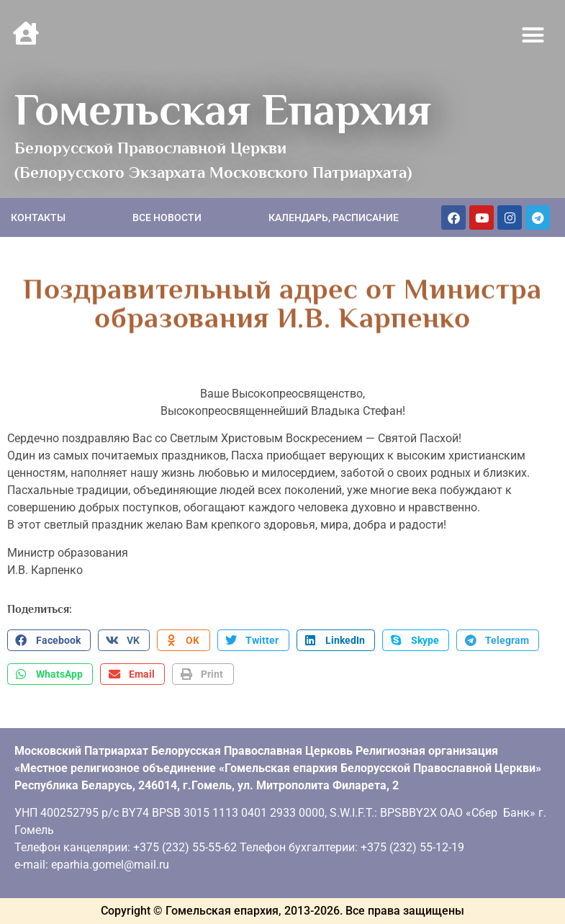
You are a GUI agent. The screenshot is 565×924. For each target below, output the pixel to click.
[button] (533, 35)
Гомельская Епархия (223, 109)
